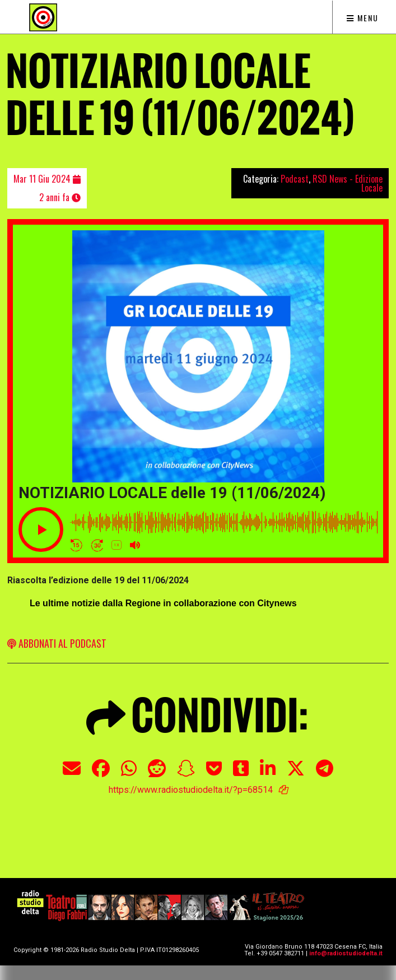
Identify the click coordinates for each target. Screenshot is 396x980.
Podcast (295, 179)
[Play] (41, 530)
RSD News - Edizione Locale (348, 183)
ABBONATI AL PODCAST (57, 643)
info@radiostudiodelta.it (346, 953)
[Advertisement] (198, 824)
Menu (363, 18)
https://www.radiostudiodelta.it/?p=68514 (191, 790)
